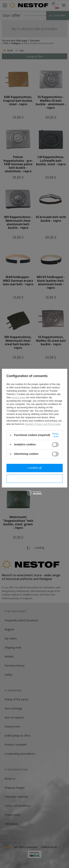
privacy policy (19, 397)
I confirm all (35, 468)
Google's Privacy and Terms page (43, 424)
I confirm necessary (34, 478)
